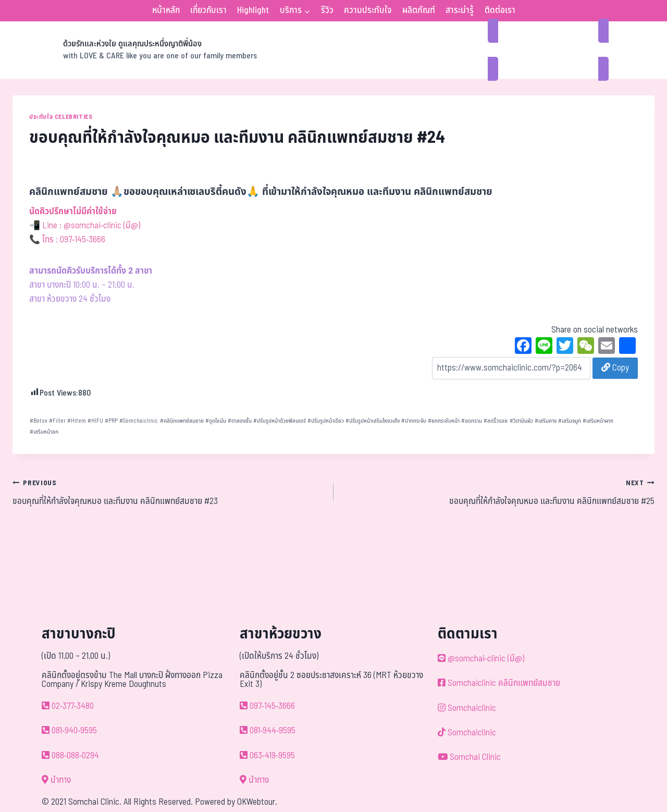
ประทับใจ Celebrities (61, 117)
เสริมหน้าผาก (598, 421)
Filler (57, 421)
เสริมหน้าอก (44, 432)
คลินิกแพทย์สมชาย (182, 421)
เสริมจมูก (570, 421)
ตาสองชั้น (240, 421)
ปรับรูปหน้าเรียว (326, 421)
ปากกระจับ (414, 421)
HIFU (95, 421)
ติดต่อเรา (500, 10)
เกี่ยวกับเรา (208, 10)
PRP (111, 421)
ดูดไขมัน (216, 421)
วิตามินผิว (521, 421)
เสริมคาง (546, 421)
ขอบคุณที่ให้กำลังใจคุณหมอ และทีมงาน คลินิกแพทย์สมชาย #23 (169, 492)
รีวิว (327, 10)
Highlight (253, 10)
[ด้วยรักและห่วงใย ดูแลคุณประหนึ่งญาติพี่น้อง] (135, 50)
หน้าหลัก (166, 10)
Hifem (77, 421)
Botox (39, 421)
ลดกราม (472, 421)
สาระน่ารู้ (460, 10)
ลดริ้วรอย (496, 421)
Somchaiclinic (139, 421)
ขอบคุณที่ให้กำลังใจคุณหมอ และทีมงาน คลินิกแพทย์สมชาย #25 (498, 492)
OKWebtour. (257, 802)
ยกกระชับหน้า (444, 421)
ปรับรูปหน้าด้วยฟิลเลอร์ (280, 421)
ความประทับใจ (368, 10)
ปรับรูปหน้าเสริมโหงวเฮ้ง (373, 421)
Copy (615, 368)
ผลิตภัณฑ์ (419, 10)
